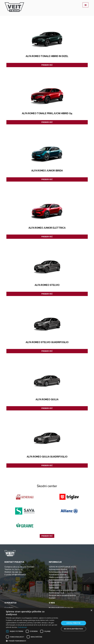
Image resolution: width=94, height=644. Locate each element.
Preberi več (47, 65)
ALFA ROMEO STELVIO (47, 285)
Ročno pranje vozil (57, 593)
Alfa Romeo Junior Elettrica (47, 228)
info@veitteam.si (19, 575)
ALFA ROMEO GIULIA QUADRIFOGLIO (47, 457)
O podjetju (9, 608)
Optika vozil (54, 588)
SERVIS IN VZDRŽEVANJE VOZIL (62, 567)
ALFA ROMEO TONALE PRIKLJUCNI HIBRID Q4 (47, 113)
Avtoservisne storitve (58, 569)
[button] (32, 641)
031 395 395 (17, 572)
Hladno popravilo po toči (59, 577)
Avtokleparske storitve (59, 572)
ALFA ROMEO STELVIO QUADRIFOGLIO (47, 342)
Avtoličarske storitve (58, 575)
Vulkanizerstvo (55, 585)
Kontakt (52, 598)
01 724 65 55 (17, 569)
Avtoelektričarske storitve (60, 580)
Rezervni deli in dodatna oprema (62, 595)
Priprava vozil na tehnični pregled (62, 590)
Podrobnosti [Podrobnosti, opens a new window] (22, 627)
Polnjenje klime (55, 582)
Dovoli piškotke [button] (73, 623)
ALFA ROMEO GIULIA (47, 399)
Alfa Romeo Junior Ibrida (47, 171)
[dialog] (47, 626)
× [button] (91, 610)
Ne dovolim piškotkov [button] (73, 629)
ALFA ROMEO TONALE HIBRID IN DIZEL (47, 56)
